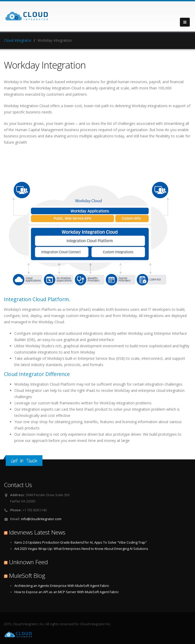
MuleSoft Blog (27, 576)
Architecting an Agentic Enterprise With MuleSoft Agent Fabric (62, 586)
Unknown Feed (29, 562)
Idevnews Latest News (37, 532)
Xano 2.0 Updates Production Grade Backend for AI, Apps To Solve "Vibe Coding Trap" (81, 542)
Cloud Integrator (18, 40)
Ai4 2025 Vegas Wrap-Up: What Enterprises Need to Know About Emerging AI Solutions (81, 549)
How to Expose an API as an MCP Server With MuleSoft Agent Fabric (67, 592)
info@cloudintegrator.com (41, 519)
